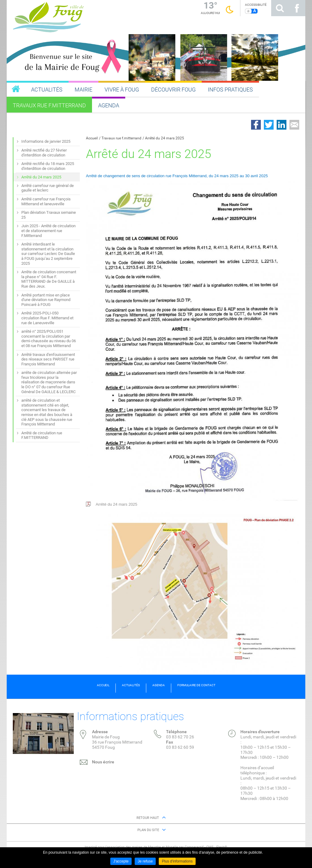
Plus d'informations (177, 861)
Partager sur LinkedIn (282, 125)
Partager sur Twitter (269, 125)
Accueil (92, 138)
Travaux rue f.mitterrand (121, 138)
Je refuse (145, 861)
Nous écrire (103, 762)
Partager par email (294, 125)
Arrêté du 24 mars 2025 (165, 138)
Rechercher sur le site (280, 8)
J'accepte (121, 861)
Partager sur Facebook (256, 125)
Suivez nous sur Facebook (297, 8)
